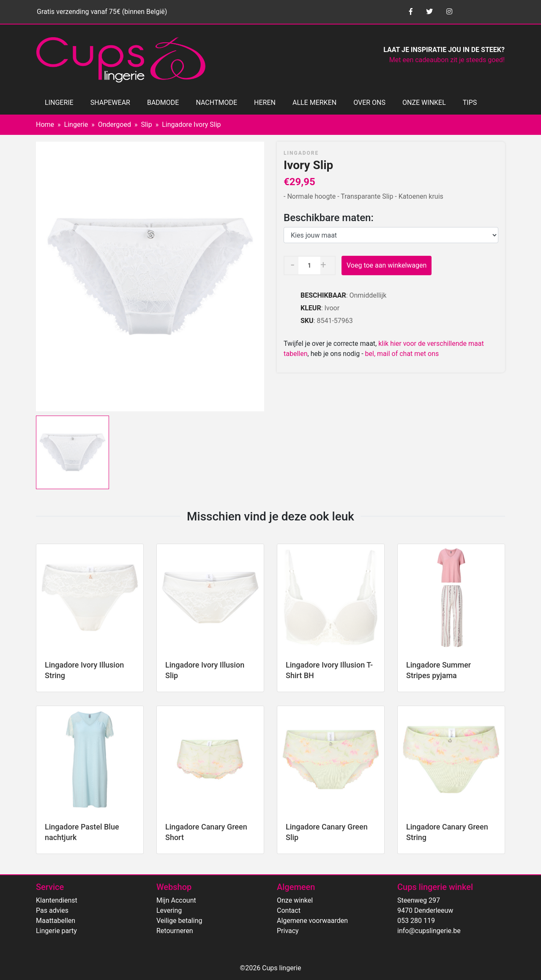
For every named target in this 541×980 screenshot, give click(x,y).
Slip (146, 125)
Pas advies (52, 910)
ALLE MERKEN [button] (314, 103)
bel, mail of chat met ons (402, 354)
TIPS (470, 103)
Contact (289, 910)
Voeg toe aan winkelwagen (387, 265)
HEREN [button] (265, 103)
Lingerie (76, 125)
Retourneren (175, 931)
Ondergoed (115, 125)
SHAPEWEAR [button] (110, 103)
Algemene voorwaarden (312, 921)
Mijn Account (176, 900)
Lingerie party (56, 931)
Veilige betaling (179, 921)
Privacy (288, 931)
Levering (169, 910)
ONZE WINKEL (424, 103)
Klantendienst (57, 900)
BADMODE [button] (163, 103)
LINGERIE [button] (59, 103)
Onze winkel (295, 900)
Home (45, 125)
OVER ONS (369, 103)
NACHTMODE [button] (216, 103)
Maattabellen (56, 921)
